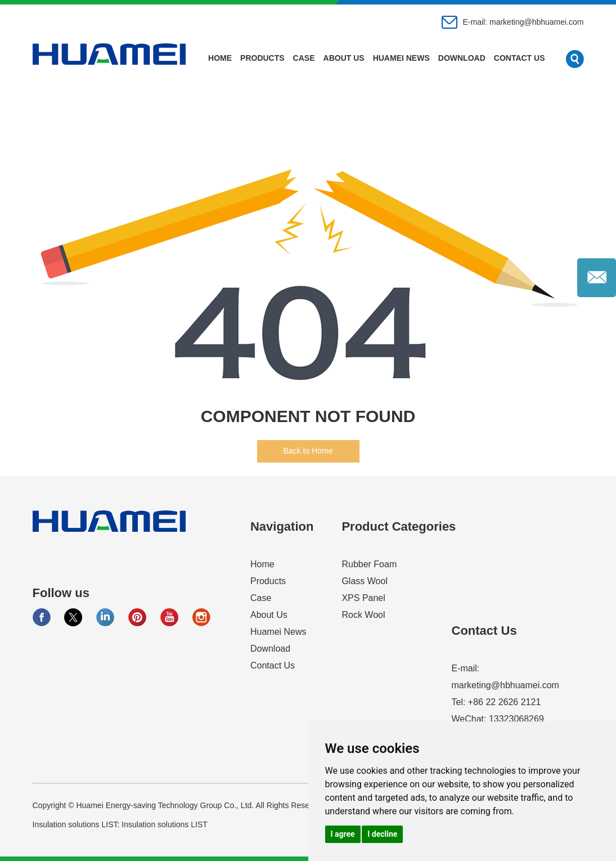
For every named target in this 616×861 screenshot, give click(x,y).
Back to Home (308, 451)
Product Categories (399, 526)
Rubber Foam (369, 564)
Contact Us (520, 58)
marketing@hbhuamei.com (537, 22)
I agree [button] (343, 834)
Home (220, 58)
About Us (344, 58)
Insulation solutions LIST (165, 824)
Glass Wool (365, 581)
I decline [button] (382, 834)
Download (462, 58)
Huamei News (401, 58)
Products (262, 58)
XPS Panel (363, 598)
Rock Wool (363, 615)
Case (304, 58)
